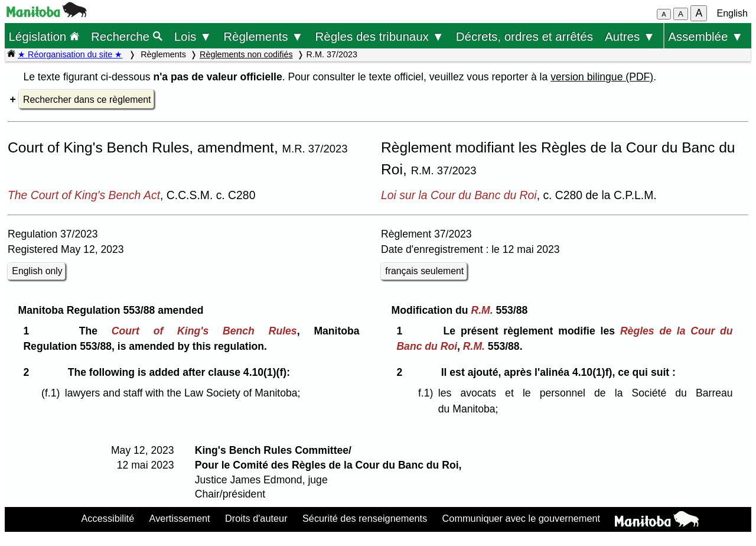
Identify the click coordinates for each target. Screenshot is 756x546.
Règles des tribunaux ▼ (380, 36)
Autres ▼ (630, 36)
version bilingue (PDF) (602, 77)
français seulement (424, 271)
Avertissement (180, 518)
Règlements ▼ (263, 36)
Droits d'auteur (256, 518)
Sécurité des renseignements (365, 518)
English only (37, 271)
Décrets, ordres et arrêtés (524, 36)
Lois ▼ (193, 36)
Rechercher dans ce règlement (87, 100)
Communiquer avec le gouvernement (521, 518)
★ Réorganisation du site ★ (70, 54)
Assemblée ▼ (706, 36)
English (732, 13)
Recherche (127, 36)
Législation (44, 36)
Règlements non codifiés (246, 54)
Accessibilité (107, 518)
